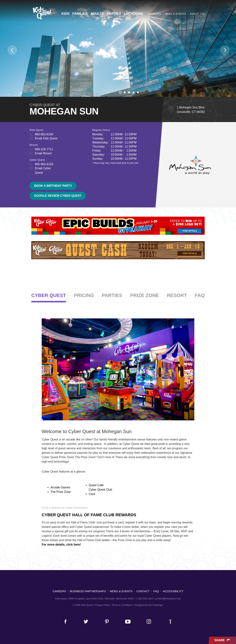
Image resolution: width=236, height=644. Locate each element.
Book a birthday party (53, 186)
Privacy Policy (102, 605)
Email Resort (43, 153)
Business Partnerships (88, 591)
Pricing (84, 295)
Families (80, 14)
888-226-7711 (44, 149)
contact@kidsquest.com (168, 599)
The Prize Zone (61, 492)
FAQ (200, 295)
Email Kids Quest (46, 138)
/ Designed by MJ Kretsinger (148, 605)
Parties (114, 14)
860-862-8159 (44, 164)
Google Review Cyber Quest (58, 196)
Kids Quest (42, 13)
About (194, 14)
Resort (177, 295)
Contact (143, 591)
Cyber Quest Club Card (100, 492)
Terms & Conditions (122, 605)
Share (222, 640)
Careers (155, 14)
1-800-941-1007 (145, 599)
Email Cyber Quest (43, 170)
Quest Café (96, 485)
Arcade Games (60, 487)
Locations (134, 14)
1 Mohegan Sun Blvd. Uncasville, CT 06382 (191, 110)
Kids (65, 14)
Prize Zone (145, 295)
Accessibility (173, 591)
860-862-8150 (44, 134)
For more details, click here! (61, 545)
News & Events (175, 14)
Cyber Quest (49, 295)
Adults (97, 14)
